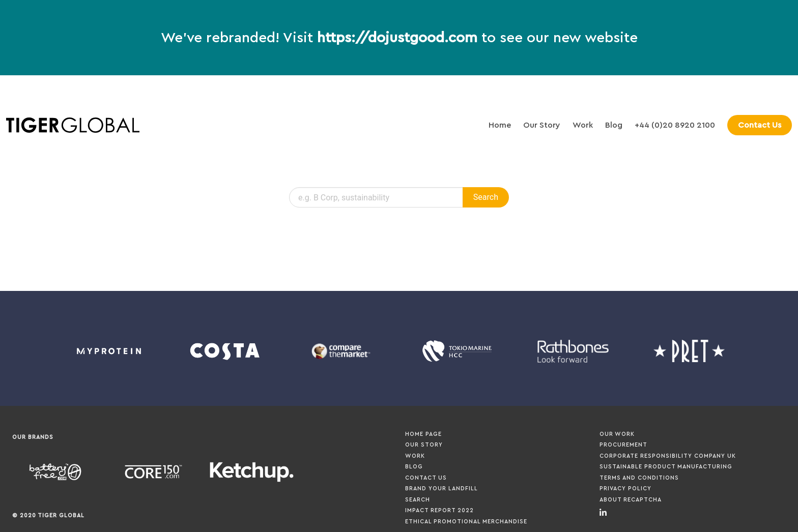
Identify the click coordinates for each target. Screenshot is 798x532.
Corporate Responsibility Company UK (668, 456)
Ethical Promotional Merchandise (466, 522)
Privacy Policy (625, 489)
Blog (614, 125)
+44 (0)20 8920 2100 (675, 125)
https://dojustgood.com (397, 38)
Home (500, 125)
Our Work (617, 434)
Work (583, 125)
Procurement (623, 445)
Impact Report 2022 (439, 510)
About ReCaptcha (631, 500)
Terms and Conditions (639, 478)
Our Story (542, 125)
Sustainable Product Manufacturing (666, 467)
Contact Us (426, 478)
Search (418, 500)
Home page (423, 434)
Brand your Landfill (441, 489)
